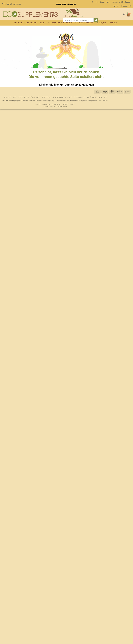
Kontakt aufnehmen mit (122, 6)
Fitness (80, 23)
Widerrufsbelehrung (62, 97)
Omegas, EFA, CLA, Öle (97, 23)
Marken (114, 23)
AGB (14, 97)
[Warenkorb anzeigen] (127, 14)
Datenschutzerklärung (85, 97)
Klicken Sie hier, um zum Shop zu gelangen (66, 85)
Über (100, 97)
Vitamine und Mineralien (61, 23)
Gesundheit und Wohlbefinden (30, 23)
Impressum (46, 97)
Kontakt (7, 97)
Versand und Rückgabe (121, 2)
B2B (105, 97)
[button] (11, 4)
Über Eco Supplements (101, 2)
